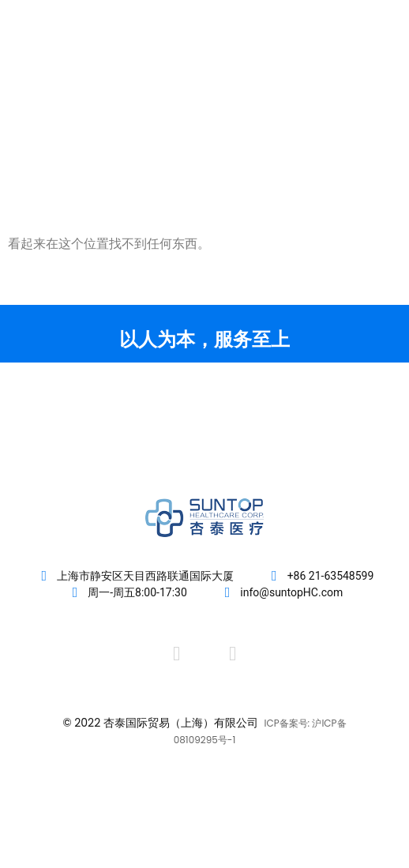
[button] (371, 72)
